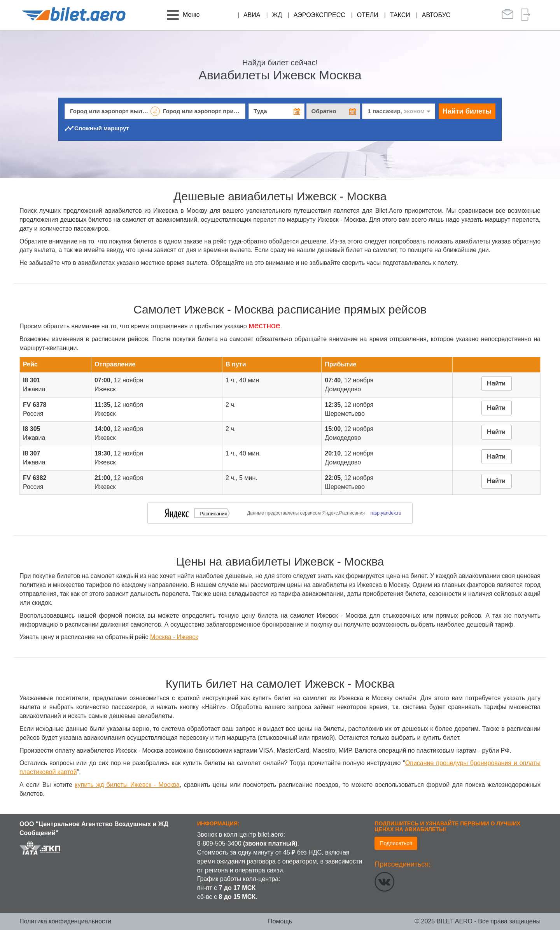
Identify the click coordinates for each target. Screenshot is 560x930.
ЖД (277, 15)
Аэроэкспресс (319, 15)
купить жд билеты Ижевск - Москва (127, 785)
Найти (467, 111)
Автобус (436, 15)
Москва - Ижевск (174, 637)
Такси (400, 15)
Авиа (252, 15)
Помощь (280, 921)
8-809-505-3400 (219, 843)
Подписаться (396, 843)
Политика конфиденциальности (65, 921)
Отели (368, 15)
